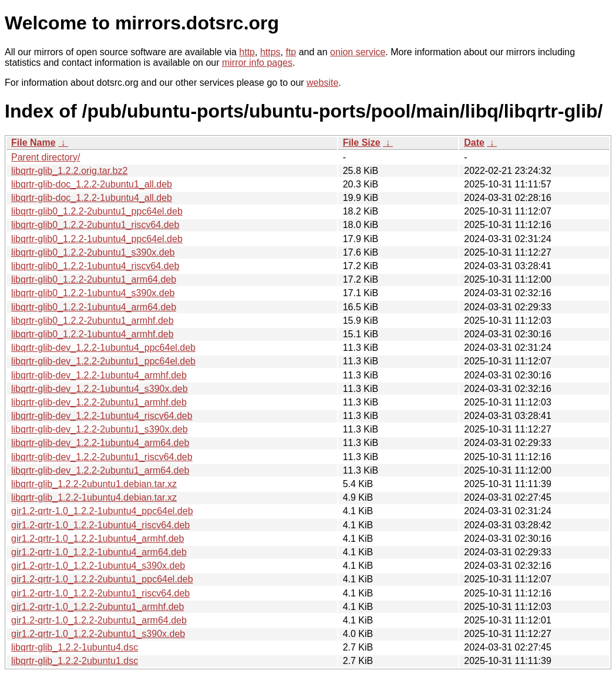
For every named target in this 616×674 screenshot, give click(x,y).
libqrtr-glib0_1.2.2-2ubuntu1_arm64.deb (94, 279)
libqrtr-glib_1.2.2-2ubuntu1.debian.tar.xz (94, 484)
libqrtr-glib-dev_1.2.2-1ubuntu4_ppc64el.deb (103, 348)
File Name (33, 142)
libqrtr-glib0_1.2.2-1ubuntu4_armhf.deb (92, 334)
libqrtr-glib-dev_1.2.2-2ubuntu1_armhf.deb (99, 402)
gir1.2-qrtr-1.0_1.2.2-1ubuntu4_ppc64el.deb (102, 511)
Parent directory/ (46, 157)
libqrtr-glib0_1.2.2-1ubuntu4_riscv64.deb (95, 266)
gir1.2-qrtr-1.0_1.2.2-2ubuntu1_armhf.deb (97, 607)
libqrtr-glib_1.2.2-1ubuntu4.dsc (75, 647)
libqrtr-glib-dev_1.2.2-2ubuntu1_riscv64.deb (102, 457)
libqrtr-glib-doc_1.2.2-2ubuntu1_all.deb (92, 184)
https (270, 52)
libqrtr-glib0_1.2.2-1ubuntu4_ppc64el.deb (97, 239)
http (247, 52)
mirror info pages (257, 63)
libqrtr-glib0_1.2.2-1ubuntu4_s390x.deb (93, 293)
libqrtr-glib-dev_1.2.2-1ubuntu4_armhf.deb (99, 375)
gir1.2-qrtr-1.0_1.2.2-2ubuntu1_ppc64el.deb (102, 579)
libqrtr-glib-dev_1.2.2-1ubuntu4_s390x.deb (100, 389)
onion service (358, 52)
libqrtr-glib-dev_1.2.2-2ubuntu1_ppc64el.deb (103, 361)
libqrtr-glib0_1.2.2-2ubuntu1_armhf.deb (92, 321)
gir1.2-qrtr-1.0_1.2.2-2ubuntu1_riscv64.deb (100, 593)
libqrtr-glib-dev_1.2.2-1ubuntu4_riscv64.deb (102, 416)
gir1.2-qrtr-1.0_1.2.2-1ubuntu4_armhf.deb (97, 539)
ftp (291, 52)
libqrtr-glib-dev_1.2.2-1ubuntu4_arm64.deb (100, 443)
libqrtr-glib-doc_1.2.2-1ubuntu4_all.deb (92, 198)
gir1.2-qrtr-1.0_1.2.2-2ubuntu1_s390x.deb (98, 634)
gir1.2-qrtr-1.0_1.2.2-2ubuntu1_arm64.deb (99, 620)
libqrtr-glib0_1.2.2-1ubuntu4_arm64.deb (94, 307)
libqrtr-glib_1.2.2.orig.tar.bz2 (69, 171)
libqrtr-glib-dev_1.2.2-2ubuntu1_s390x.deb (100, 429)
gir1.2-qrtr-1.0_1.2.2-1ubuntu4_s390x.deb (98, 566)
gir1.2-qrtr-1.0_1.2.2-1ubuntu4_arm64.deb (99, 552)
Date (474, 142)
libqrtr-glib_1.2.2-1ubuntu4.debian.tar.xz (94, 497)
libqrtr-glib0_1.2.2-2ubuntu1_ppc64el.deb (97, 211)
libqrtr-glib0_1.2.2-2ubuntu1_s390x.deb (93, 252)
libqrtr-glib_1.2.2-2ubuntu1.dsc (75, 661)
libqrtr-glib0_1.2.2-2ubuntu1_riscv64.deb (95, 225)
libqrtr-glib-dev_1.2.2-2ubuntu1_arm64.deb (100, 470)
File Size (362, 142)
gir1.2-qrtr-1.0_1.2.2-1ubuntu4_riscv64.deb (100, 525)
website (322, 83)
